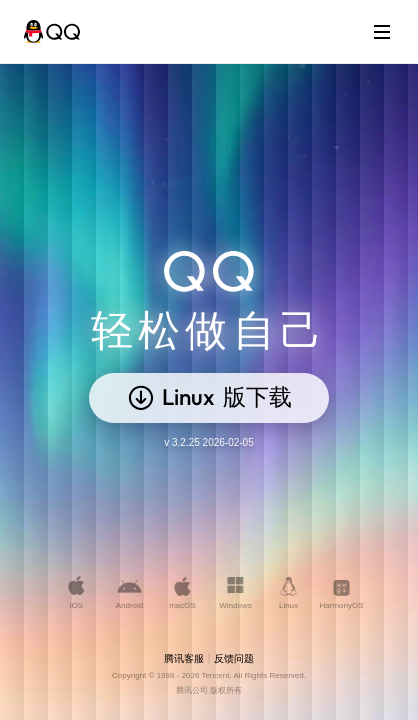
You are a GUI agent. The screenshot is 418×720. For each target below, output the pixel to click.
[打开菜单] (382, 32)
